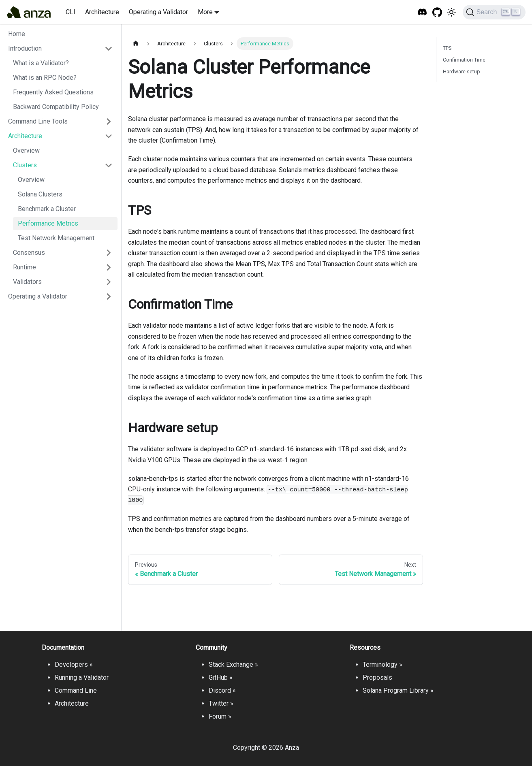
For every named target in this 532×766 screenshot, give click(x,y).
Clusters (25, 165)
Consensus (29, 253)
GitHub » (221, 677)
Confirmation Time (464, 60)
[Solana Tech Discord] (422, 12)
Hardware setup (461, 71)
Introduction (25, 48)
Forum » (220, 716)
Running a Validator (82, 677)
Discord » (222, 690)
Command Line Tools (38, 121)
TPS (447, 48)
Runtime (25, 267)
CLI (71, 12)
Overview (26, 150)
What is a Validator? (41, 63)
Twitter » (221, 703)
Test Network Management (56, 238)
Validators (27, 282)
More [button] (205, 12)
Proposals (377, 677)
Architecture (102, 12)
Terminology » (382, 665)
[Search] (494, 12)
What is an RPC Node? (45, 78)
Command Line (76, 690)
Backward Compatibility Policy (56, 107)
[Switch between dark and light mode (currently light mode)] (451, 12)
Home (17, 34)
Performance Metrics (48, 223)
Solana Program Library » (398, 690)
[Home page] (136, 44)
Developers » (74, 665)
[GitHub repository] (437, 12)
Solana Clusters (40, 194)
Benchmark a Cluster (47, 209)
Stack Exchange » (233, 665)
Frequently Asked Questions (53, 92)
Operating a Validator (158, 12)
